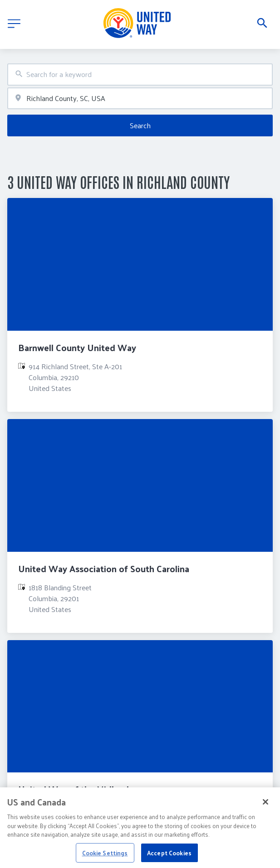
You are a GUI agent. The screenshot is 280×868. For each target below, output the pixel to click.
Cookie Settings (105, 857)
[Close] (265, 806)
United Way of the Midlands (76, 789)
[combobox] (140, 75)
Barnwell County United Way (77, 347)
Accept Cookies (169, 857)
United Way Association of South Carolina (104, 569)
